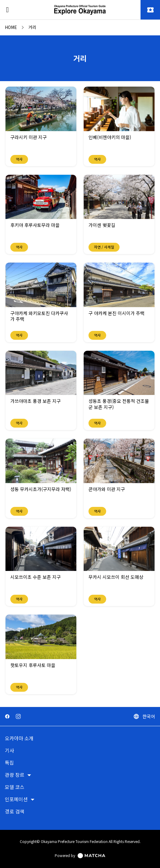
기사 (9, 751)
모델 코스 (15, 787)
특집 (9, 763)
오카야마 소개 (19, 739)
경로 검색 (15, 812)
